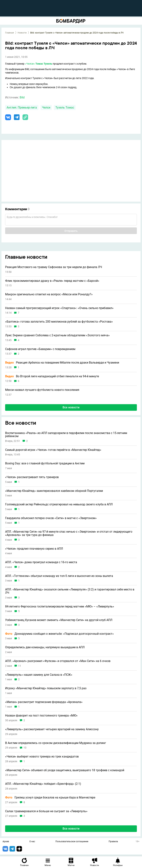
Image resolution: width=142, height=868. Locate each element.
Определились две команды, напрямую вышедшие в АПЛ (45, 647)
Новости (22, 33)
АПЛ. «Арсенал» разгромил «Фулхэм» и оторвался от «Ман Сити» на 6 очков (58, 661)
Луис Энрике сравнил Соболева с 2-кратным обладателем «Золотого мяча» (57, 335)
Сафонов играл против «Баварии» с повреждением (40, 349)
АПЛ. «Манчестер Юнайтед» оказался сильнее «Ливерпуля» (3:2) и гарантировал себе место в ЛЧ (70, 591)
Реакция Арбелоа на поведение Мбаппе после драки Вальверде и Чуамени (62, 363)
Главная (10, 33)
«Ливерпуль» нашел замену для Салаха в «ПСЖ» (39, 675)
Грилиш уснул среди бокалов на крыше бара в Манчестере (50, 798)
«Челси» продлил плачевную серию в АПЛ (34, 549)
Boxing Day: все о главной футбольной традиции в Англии (45, 463)
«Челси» (30, 64)
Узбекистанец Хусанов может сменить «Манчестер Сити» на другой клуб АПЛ (59, 620)
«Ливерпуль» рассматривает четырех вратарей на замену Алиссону (52, 729)
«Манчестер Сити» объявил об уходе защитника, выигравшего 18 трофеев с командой (65, 770)
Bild (22, 97)
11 (20, 666)
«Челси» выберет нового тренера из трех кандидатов (42, 757)
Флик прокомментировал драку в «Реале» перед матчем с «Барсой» (52, 281)
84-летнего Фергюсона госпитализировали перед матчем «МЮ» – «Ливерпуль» (60, 607)
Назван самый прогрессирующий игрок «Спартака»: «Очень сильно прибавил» (59, 308)
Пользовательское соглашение (72, 842)
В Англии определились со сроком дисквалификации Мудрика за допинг (56, 743)
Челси (46, 107)
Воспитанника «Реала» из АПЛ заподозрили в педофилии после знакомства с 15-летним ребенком (66, 435)
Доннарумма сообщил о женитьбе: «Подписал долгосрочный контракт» (59, 634)
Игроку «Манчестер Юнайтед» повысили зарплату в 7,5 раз (46, 688)
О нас (32, 842)
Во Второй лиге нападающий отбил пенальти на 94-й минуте (52, 376)
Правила (113, 842)
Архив (6, 842)
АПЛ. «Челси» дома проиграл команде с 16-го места (41, 562)
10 (25, 748)
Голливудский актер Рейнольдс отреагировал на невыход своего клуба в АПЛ (59, 504)
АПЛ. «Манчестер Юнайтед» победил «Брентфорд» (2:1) (43, 784)
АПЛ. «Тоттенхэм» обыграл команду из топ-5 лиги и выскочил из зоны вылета (59, 576)
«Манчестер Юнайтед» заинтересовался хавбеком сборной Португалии (54, 491)
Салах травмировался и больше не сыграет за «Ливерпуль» (46, 811)
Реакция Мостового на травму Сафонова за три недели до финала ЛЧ (54, 267)
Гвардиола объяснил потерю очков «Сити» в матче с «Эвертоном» (51, 518)
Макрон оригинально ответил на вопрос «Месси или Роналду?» (49, 294)
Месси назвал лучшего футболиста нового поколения (42, 390)
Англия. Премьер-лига (22, 107)
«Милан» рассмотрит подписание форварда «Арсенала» (44, 702)
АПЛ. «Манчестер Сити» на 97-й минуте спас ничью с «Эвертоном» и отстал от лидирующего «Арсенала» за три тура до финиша (69, 533)
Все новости (71, 407)
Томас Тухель (44, 64)
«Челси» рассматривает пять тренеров (32, 477)
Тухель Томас (65, 107)
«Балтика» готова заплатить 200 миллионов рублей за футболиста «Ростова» (59, 322)
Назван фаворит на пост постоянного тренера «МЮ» (41, 716)
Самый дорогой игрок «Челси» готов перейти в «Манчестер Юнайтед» (53, 450)
